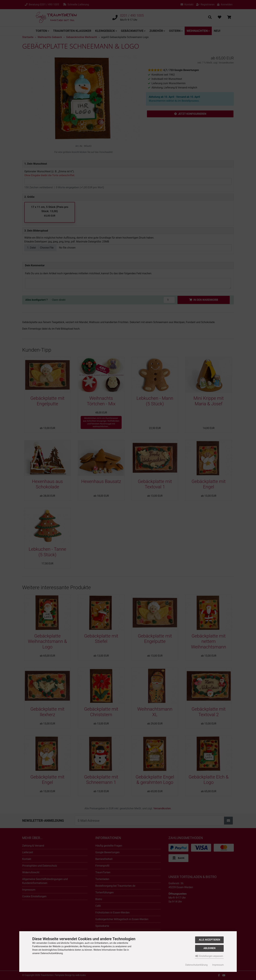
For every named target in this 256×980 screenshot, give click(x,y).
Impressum (218, 965)
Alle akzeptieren (210, 940)
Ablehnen (209, 948)
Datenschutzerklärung (196, 965)
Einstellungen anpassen (209, 956)
